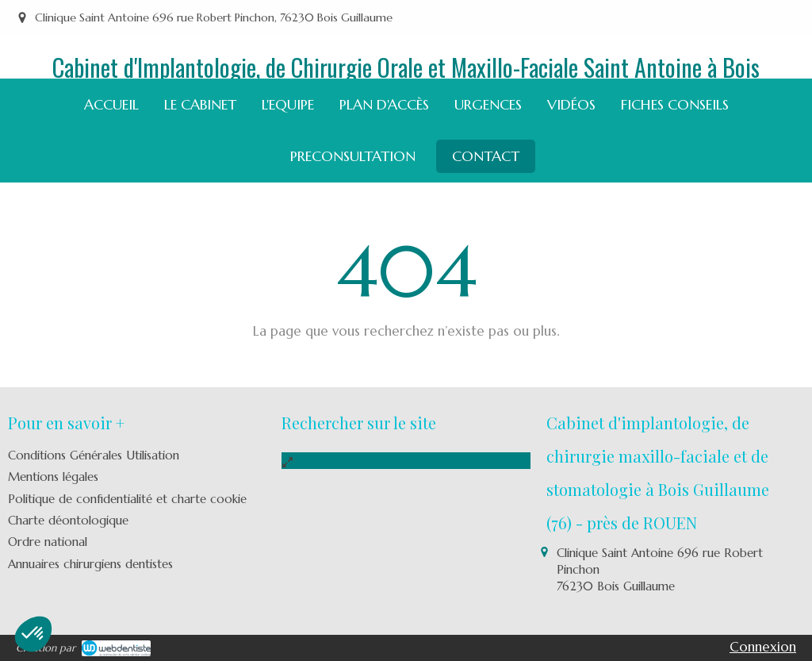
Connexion (763, 647)
